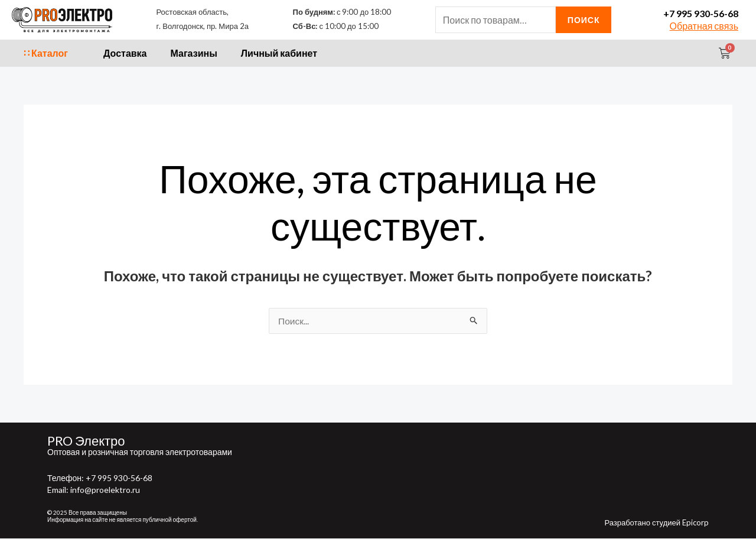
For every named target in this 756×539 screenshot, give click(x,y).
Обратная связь (704, 26)
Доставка (125, 53)
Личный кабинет (279, 53)
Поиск (584, 20)
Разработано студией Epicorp (656, 523)
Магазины (194, 53)
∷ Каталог (46, 53)
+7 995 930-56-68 (701, 13)
